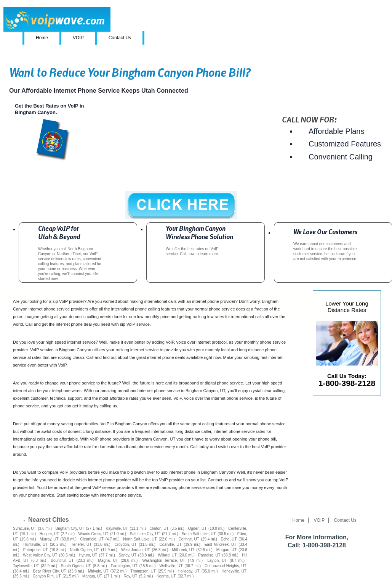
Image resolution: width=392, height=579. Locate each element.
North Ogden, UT (84, 550)
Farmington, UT (124, 566)
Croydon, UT (125, 544)
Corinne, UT (189, 539)
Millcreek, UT (183, 550)
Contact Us (120, 38)
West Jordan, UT (136, 550)
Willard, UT (167, 555)
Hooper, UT (49, 534)
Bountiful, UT (62, 561)
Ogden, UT (197, 528)
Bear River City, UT (50, 571)
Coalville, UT (171, 544)
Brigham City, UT (70, 528)
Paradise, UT (209, 555)
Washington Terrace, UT (163, 561)
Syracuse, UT (25, 528)
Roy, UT (130, 576)
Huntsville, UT (35, 544)
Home (42, 38)
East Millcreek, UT (221, 544)
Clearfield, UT (92, 539)
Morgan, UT (226, 550)
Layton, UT (217, 561)
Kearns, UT (166, 576)
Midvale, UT (98, 571)
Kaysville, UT (117, 528)
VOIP (78, 38)
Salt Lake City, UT (145, 534)
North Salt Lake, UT (140, 539)
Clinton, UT (159, 528)
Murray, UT (49, 539)
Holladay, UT (189, 571)
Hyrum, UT (88, 555)
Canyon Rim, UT (47, 576)
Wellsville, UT (171, 566)
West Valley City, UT (40, 555)
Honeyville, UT (234, 571)
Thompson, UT (143, 571)
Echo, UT (229, 539)
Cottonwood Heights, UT (226, 566)
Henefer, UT (81, 544)
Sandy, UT (127, 555)
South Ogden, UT (76, 566)
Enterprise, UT (36, 550)
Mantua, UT (92, 576)
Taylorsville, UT (26, 566)
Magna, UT (108, 561)
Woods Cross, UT (94, 534)
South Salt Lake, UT (199, 534)
